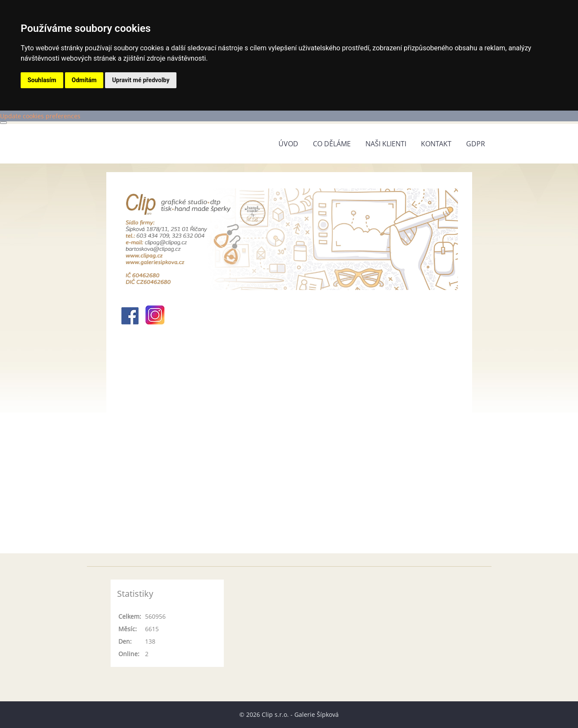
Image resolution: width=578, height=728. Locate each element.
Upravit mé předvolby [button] (141, 80)
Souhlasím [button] (42, 80)
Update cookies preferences (40, 116)
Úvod (288, 144)
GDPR (476, 144)
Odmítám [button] (84, 80)
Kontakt (436, 144)
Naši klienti (386, 144)
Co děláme (332, 144)
